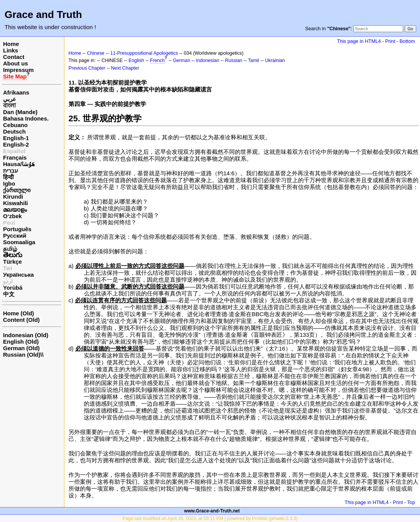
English (136, 60)
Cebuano (15, 125)
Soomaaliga (19, 242)
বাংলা (9, 105)
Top (411, 502)
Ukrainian (275, 60)
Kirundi (13, 197)
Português (17, 229)
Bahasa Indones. (26, 118)
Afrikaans (16, 92)
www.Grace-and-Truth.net (212, 511)
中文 (9, 294)
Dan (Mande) (20, 112)
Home (11, 44)
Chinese (96, 53)
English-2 (16, 144)
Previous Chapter (87, 68)
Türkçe (12, 262)
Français (15, 157)
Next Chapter (125, 68)
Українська (18, 275)
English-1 (16, 138)
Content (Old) (21, 320)
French (157, 60)
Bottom (407, 41)
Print (390, 41)
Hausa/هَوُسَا (19, 164)
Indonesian (208, 60)
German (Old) (21, 348)
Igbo (9, 184)
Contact (14, 57)
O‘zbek (12, 216)
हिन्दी (8, 177)
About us (15, 63)
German (182, 60)
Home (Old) (19, 313)
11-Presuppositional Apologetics (144, 53)
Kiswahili (15, 203)
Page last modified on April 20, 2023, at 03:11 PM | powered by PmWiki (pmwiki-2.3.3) (210, 519)
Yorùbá (13, 288)
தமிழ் (10, 249)
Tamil (253, 60)
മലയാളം (15, 210)
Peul (9, 223)
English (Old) (21, 342)
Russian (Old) (22, 355)
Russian (234, 60)
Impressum (18, 70)
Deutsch (14, 131)
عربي (10, 99)
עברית (11, 170)
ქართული (17, 190)
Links (11, 50)
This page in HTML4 (359, 41)
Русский (15, 236)
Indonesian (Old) (26, 335)
